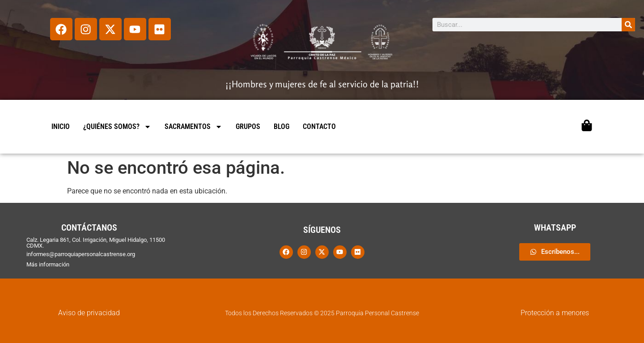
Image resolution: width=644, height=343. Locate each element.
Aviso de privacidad (89, 313)
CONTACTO (319, 126)
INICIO (61, 126)
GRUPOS (248, 126)
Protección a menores (555, 313)
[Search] (628, 25)
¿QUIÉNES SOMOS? (117, 127)
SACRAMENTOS (193, 127)
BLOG (282, 126)
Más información (48, 264)
